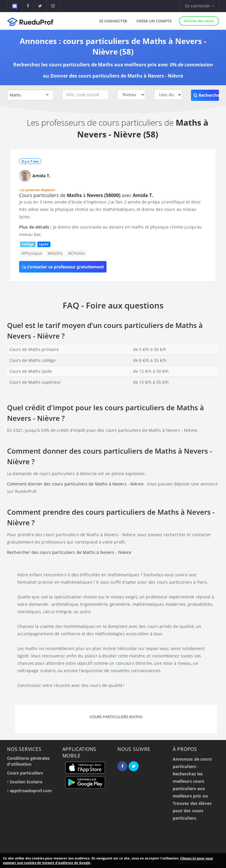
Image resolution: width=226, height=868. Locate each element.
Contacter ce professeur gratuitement (63, 267)
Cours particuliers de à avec (86, 195)
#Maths (55, 253)
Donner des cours (199, 21)
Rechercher (206, 95)
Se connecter (113, 21)
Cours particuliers (25, 773)
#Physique (32, 253)
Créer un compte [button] (154, 21)
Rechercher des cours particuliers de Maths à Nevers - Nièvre (69, 552)
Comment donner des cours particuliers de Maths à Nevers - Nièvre (76, 484)
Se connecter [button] (200, 6)
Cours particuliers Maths (116, 717)
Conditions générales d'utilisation (28, 761)
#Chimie (77, 253)
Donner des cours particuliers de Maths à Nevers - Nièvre (117, 76)
